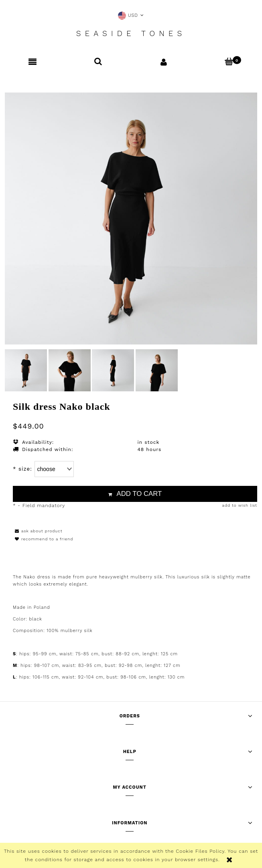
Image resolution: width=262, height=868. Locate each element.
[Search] (98, 61)
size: (22, 469)
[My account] (164, 62)
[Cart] (229, 61)
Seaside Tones (131, 34)
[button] (33, 62)
